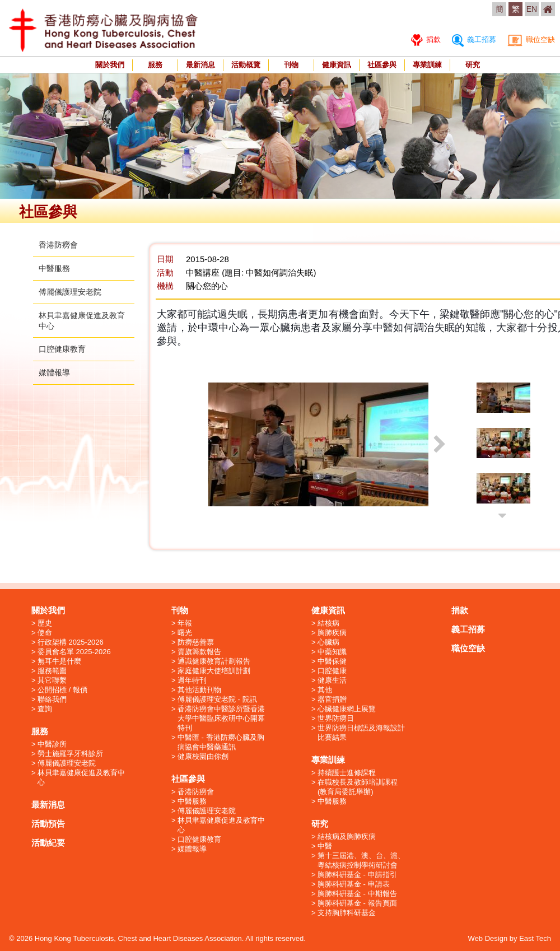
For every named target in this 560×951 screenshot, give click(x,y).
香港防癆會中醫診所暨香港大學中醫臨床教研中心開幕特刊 (221, 718)
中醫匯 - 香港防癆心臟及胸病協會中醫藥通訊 (221, 742)
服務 (155, 65)
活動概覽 (246, 65)
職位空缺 (531, 39)
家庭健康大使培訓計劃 (214, 671)
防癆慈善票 (196, 642)
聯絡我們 (52, 699)
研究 (473, 65)
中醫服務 (54, 268)
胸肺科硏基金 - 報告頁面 (357, 903)
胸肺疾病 (332, 633)
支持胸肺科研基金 (347, 913)
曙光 (185, 633)
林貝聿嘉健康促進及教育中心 (81, 777)
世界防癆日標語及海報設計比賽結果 (361, 733)
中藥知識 (332, 652)
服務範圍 (52, 671)
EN (532, 9)
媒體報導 (54, 372)
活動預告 (48, 824)
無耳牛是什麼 (59, 661)
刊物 (291, 65)
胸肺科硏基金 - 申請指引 (357, 875)
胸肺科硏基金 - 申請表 (354, 884)
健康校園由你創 (203, 756)
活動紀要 (48, 843)
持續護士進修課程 (347, 773)
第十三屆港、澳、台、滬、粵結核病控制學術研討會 (361, 860)
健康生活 (332, 680)
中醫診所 (52, 744)
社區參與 (382, 65)
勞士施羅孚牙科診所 (70, 754)
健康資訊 (337, 65)
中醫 (325, 846)
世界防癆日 (336, 718)
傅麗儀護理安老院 (70, 292)
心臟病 (328, 642)
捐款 (426, 39)
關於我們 (110, 65)
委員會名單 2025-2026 (74, 652)
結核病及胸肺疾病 (347, 836)
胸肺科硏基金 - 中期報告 (357, 894)
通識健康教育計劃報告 (214, 661)
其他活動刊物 (199, 690)
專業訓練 (427, 65)
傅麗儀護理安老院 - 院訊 (217, 699)
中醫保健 (332, 661)
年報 (185, 623)
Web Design (488, 938)
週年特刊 (192, 680)
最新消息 (200, 65)
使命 (45, 633)
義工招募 (474, 39)
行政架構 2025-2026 (71, 642)
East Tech (535, 938)
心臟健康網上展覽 (347, 709)
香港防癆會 (58, 245)
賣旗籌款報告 (199, 652)
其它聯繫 (52, 680)
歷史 (45, 623)
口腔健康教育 (62, 349)
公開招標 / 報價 (62, 690)
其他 (325, 690)
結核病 (328, 623)
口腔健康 (332, 671)
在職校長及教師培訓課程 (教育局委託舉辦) (358, 787)
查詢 (45, 709)
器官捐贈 (332, 699)
